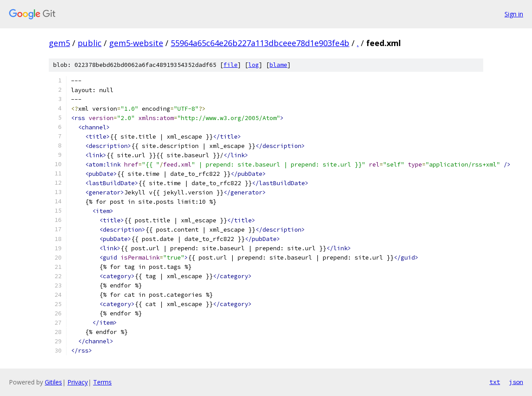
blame (278, 65)
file (231, 65)
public (90, 43)
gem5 (59, 43)
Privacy (78, 382)
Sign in (514, 14)
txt (495, 382)
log (254, 65)
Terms (102, 382)
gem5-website (136, 43)
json (516, 382)
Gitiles (53, 382)
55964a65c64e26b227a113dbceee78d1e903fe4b (260, 43)
